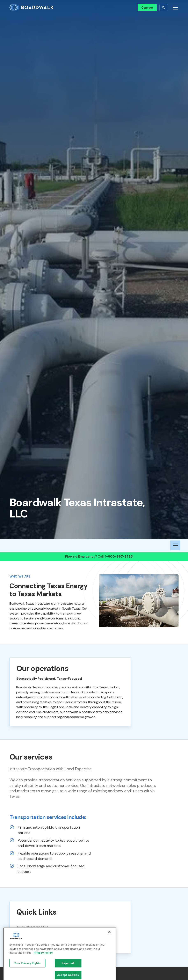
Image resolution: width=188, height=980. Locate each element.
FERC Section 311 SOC (32, 936)
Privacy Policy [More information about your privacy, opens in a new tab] (43, 970)
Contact (147, 8)
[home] (33, 8)
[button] (164, 8)
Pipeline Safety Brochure (34, 944)
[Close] (109, 949)
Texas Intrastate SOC (32, 927)
